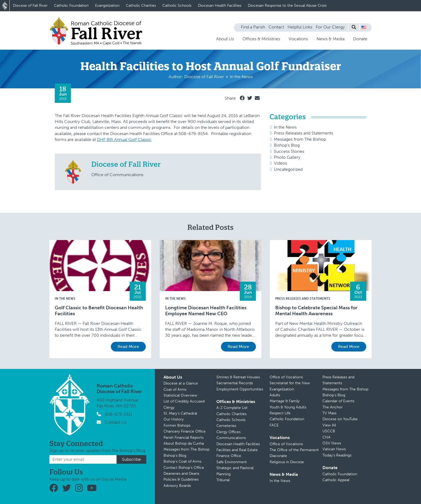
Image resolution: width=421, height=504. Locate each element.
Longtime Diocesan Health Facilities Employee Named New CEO (206, 311)
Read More (128, 347)
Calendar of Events (338, 401)
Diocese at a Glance (181, 383)
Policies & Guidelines (181, 479)
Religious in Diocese (287, 462)
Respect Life (280, 413)
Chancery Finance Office (185, 431)
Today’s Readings (337, 455)
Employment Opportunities (240, 389)
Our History (174, 419)
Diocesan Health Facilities (220, 6)
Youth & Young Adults (288, 407)
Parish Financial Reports (184, 438)
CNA (326, 437)
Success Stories (289, 151)
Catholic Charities (141, 6)
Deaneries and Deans (181, 474)
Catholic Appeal (336, 480)
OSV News (332, 443)
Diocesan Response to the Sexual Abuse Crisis (287, 6)
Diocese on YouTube (340, 419)
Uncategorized (288, 169)
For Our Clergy (330, 27)
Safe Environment (232, 462)
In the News (285, 127)
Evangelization (107, 6)
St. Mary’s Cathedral (180, 413)
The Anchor (333, 407)
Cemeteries (226, 426)
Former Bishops (177, 425)
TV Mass (329, 413)
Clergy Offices (228, 432)
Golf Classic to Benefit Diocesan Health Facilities (99, 311)
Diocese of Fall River (30, 6)
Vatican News (334, 449)
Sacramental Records (235, 383)
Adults (275, 395)
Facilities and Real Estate (237, 450)
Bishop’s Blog (175, 456)
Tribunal (223, 480)
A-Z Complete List (232, 408)
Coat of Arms (175, 389)
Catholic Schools (177, 6)
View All (329, 425)
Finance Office (229, 456)
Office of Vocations (286, 377)
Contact (276, 27)
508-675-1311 (118, 414)
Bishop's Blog (287, 145)
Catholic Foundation (71, 6)
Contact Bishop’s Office (184, 468)
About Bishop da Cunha (184, 443)
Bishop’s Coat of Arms (182, 461)
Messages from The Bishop (300, 139)
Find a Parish (253, 27)
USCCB (329, 431)
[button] (364, 27)
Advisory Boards (177, 486)
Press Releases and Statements (304, 133)
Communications (231, 438)
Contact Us (116, 422)
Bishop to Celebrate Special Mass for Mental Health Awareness (316, 311)
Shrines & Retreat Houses (238, 377)
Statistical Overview (180, 395)
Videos (280, 163)
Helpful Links (300, 27)
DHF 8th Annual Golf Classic (124, 139)
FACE (274, 425)
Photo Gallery (287, 157)
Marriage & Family (285, 401)
